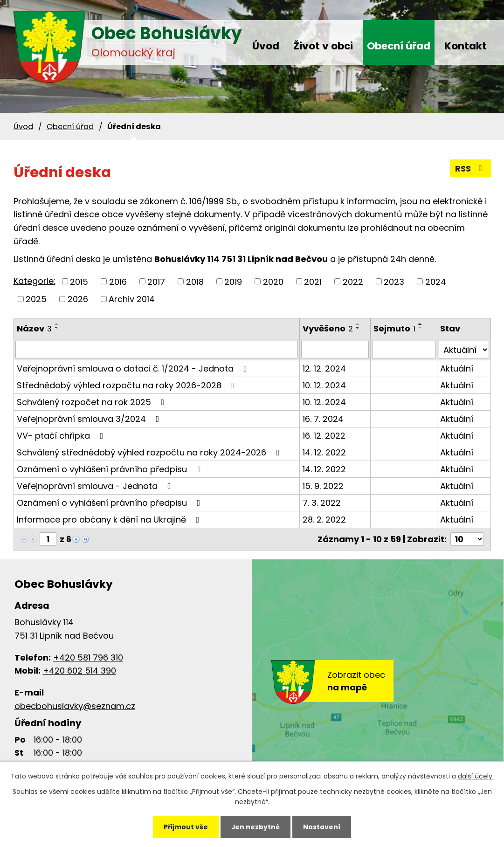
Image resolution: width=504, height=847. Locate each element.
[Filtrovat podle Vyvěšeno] (335, 350)
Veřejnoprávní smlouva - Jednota (96, 486)
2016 (118, 281)
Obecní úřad (399, 46)
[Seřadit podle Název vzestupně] (57, 324)
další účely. (476, 776)
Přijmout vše (185, 826)
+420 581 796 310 (88, 658)
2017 (156, 281)
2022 (353, 281)
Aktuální (457, 368)
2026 (78, 299)
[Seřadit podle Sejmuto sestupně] (421, 328)
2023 (394, 281)
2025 (36, 299)
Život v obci (323, 46)
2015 (79, 281)
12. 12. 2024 (324, 368)
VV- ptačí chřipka (62, 436)
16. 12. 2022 (324, 436)
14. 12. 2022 (324, 452)
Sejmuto (394, 328)
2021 (313, 281)
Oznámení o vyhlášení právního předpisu (110, 469)
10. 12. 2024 (324, 385)
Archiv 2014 (132, 299)
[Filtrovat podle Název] (157, 350)
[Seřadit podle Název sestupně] (57, 328)
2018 (195, 281)
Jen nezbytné (256, 826)
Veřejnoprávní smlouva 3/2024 (90, 419)
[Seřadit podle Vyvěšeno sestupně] (358, 328)
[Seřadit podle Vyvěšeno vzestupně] (358, 324)
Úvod (266, 46)
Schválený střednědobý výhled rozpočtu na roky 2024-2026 (150, 452)
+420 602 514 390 (79, 671)
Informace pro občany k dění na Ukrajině (110, 520)
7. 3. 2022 (322, 503)
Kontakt (466, 46)
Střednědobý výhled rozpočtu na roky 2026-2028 (128, 385)
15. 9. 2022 (323, 486)
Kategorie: (35, 281)
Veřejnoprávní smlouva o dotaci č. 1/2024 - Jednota (134, 368)
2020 (273, 281)
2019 (233, 281)
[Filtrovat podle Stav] (464, 350)
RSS (470, 169)
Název (34, 328)
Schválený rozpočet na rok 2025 (93, 402)
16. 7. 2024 (323, 419)
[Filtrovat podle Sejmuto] (404, 350)
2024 (436, 281)
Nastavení (323, 826)
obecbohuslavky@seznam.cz (75, 706)
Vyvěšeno (328, 328)
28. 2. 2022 (324, 520)
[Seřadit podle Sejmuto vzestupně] (421, 324)
